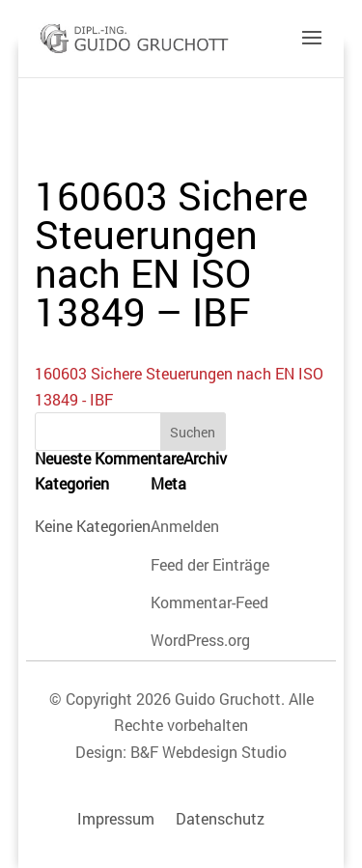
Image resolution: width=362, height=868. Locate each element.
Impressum (116, 818)
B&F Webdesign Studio (209, 752)
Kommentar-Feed (209, 602)
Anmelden (185, 526)
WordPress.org (200, 640)
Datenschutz (220, 818)
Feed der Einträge (210, 564)
